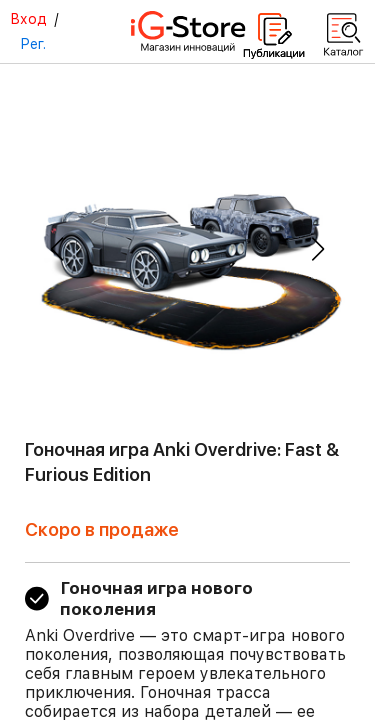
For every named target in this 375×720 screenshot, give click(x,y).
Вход (28, 19)
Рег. (33, 44)
